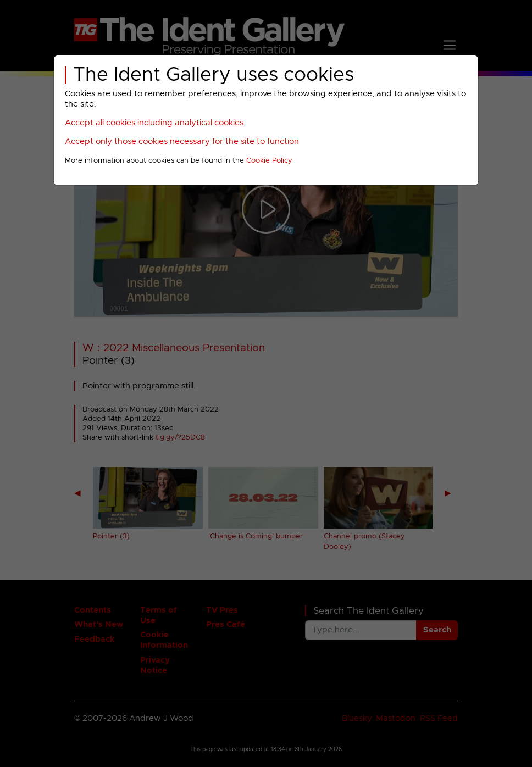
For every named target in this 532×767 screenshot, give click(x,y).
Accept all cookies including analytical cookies (154, 123)
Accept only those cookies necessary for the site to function (182, 141)
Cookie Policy (269, 161)
